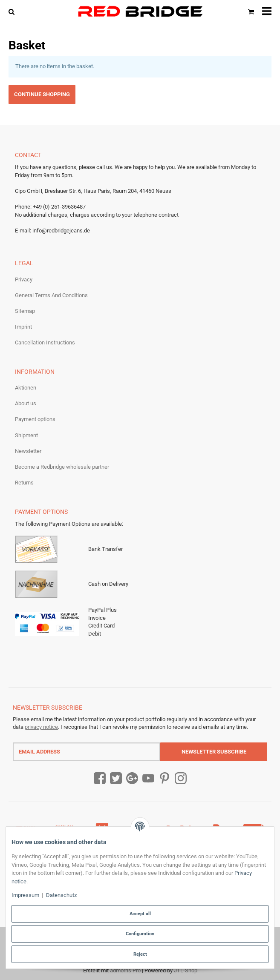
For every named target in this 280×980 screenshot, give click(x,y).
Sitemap (25, 311)
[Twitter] (116, 778)
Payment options (35, 419)
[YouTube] (148, 778)
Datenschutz (61, 895)
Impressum (25, 895)
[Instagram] (181, 778)
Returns (24, 483)
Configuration (140, 934)
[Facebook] (100, 778)
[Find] (13, 11)
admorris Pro (125, 970)
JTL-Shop (186, 970)
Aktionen (26, 388)
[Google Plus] (132, 778)
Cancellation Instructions (45, 342)
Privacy (24, 279)
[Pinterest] (165, 778)
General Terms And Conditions (51, 295)
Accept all (140, 914)
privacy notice (41, 727)
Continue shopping (42, 94)
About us (26, 403)
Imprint (23, 327)
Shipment (26, 435)
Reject (140, 954)
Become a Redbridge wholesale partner (62, 467)
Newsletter (28, 451)
